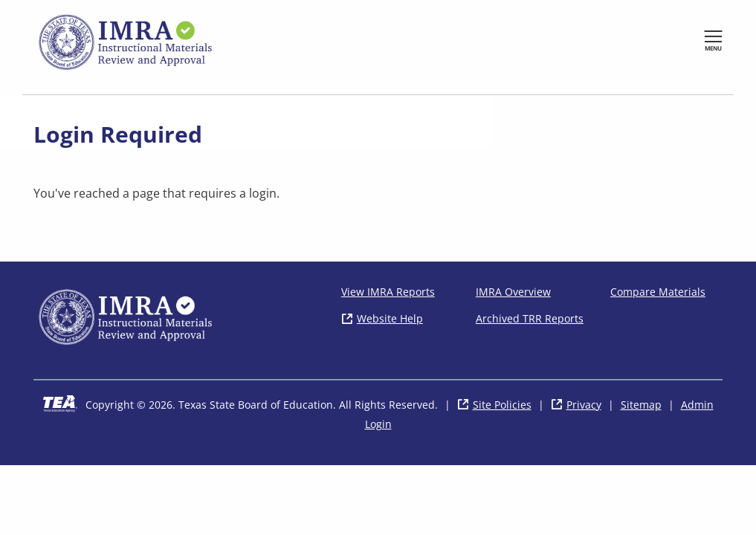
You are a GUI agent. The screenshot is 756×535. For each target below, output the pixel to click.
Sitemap (641, 405)
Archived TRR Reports (530, 318)
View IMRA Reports (388, 292)
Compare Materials (658, 292)
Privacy (584, 405)
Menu (713, 48)
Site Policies (502, 405)
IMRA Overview (513, 292)
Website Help (390, 318)
